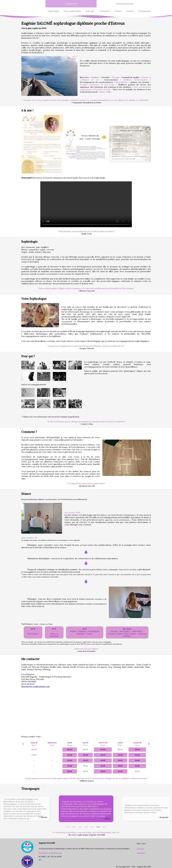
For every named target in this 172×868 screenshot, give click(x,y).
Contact (130, 11)
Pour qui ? (90, 11)
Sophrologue (71, 4)
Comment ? (105, 11)
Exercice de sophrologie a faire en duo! (86, 204)
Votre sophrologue (72, 11)
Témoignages (145, 11)
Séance (118, 11)
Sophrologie (53, 11)
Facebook (140, 849)
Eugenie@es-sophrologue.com (35, 686)
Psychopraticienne (125, 4)
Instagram (141, 853)
